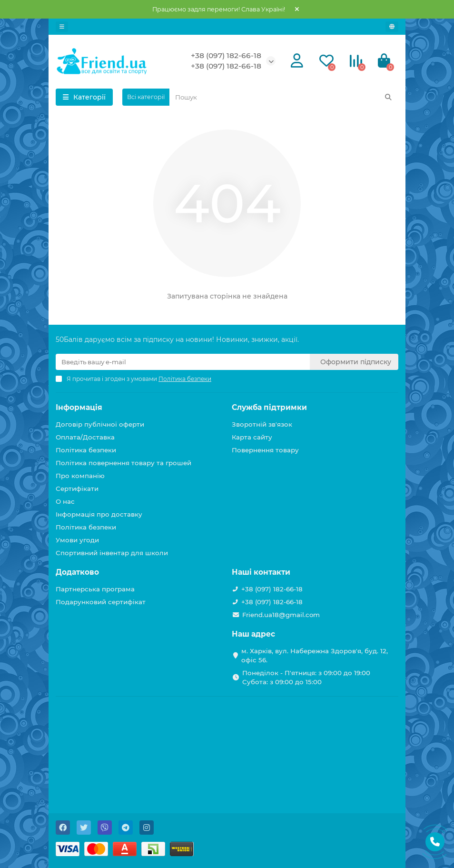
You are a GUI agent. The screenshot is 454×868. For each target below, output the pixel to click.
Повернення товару (265, 450)
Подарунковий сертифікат (101, 602)
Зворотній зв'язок (262, 424)
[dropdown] (62, 27)
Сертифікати (77, 489)
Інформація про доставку (99, 514)
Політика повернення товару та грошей (123, 463)
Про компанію (80, 476)
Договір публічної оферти (100, 424)
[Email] (183, 362)
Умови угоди (77, 540)
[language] (392, 27)
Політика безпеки (86, 450)
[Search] (284, 97)
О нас (65, 501)
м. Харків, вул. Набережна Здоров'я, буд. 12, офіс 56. (315, 655)
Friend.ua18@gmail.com (281, 615)
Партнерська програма (95, 589)
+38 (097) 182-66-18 (226, 55)
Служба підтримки (269, 407)
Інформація (79, 407)
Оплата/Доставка (85, 437)
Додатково (77, 572)
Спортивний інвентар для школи (112, 553)
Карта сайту (252, 437)
